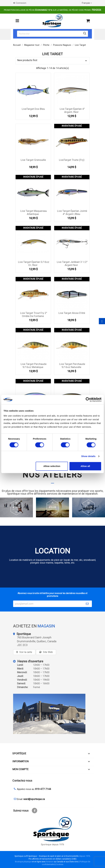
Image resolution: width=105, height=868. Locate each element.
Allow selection (52, 466)
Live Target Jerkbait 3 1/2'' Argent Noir (72, 263)
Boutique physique (23, 862)
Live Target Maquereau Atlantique (34, 212)
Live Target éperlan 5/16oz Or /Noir (34, 263)
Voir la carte (26, 652)
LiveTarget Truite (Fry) (72, 160)
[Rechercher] (52, 34)
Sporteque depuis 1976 (52, 845)
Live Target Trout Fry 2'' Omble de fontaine (34, 314)
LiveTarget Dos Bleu (33, 109)
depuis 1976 (85, 856)
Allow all (85, 466)
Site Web (48, 652)
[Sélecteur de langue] (87, 3)
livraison (50, 862)
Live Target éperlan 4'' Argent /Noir (72, 110)
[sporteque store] (52, 714)
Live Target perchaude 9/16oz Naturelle (72, 366)
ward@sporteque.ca (34, 799)
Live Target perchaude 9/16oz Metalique (34, 366)
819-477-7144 (43, 789)
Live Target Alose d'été (72, 313)
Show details (88, 456)
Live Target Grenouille (33, 160)
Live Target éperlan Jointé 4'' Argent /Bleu (72, 212)
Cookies (60, 864)
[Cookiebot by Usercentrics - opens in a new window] (88, 400)
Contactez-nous (22, 781)
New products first (52, 61)
